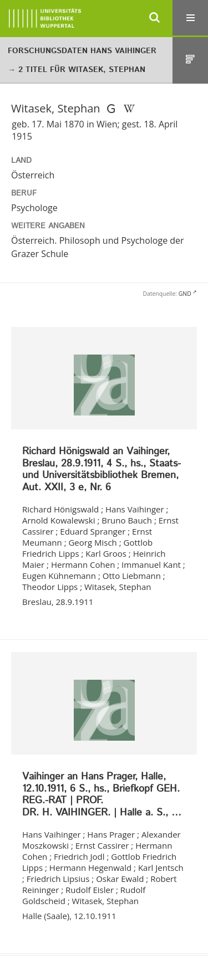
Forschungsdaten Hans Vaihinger (82, 51)
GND (185, 294)
